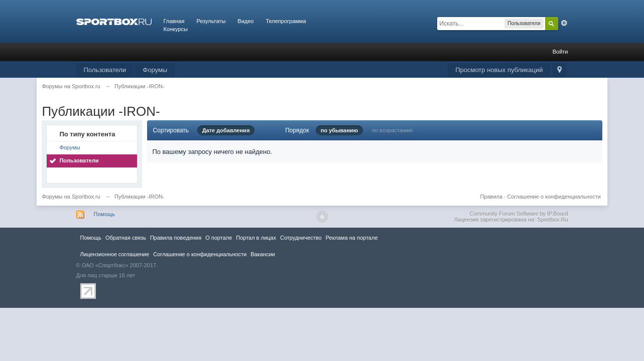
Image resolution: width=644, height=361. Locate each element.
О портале (219, 238)
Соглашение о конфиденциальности (554, 197)
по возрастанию (392, 130)
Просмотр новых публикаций (499, 70)
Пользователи (105, 70)
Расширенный (564, 23)
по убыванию (339, 130)
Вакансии (263, 254)
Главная (174, 21)
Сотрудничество (301, 238)
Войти (560, 52)
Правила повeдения (176, 238)
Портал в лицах (256, 238)
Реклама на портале (352, 238)
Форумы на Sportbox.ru (71, 197)
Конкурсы (176, 29)
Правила (491, 197)
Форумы (155, 70)
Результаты (211, 21)
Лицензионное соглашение (115, 254)
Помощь (105, 214)
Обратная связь (126, 238)
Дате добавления (226, 130)
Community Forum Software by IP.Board (519, 214)
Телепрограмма (286, 21)
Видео (245, 21)
